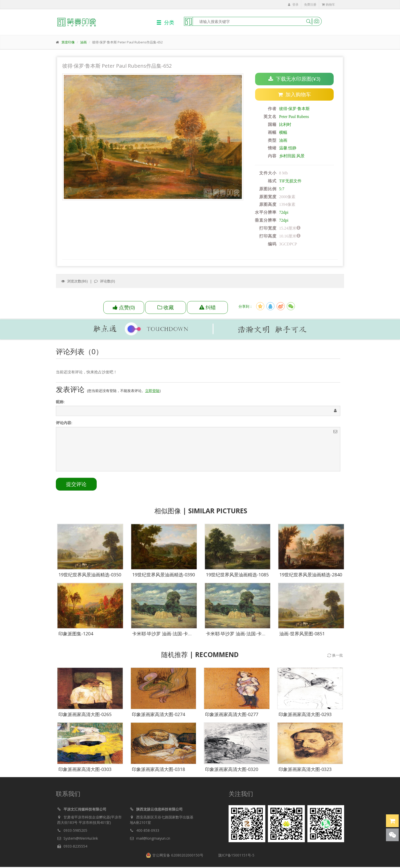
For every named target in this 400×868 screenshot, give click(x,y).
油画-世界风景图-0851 (302, 635)
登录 (293, 4)
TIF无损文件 (290, 181)
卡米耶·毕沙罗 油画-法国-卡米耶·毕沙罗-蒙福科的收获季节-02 (195, 635)
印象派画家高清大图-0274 (158, 715)
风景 (301, 156)
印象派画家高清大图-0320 (232, 770)
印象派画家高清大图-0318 (158, 770)
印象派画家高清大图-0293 (305, 715)
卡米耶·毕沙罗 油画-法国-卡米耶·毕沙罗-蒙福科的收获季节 (265, 635)
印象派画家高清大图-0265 (85, 715)
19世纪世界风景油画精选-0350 (90, 576)
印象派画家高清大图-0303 (85, 770)
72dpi (284, 213)
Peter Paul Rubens (294, 117)
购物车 (328, 4)
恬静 (292, 148)
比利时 (285, 124)
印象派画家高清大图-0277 (232, 715)
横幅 (283, 132)
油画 (83, 42)
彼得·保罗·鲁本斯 (294, 109)
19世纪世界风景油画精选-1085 (237, 576)
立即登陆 (152, 393)
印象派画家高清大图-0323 (305, 770)
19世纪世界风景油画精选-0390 (164, 576)
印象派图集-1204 (76, 635)
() (124, 307)
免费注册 (310, 4)
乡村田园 (287, 156)
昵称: (60, 404)
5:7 (282, 189)
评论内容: (64, 425)
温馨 (283, 148)
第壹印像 (68, 42)
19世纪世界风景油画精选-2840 (311, 576)
